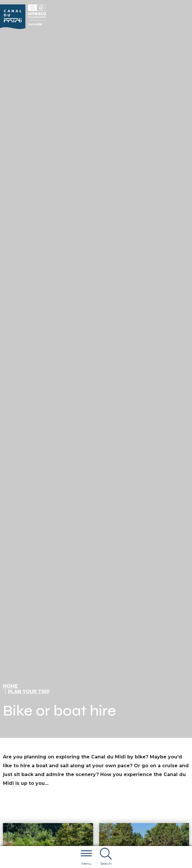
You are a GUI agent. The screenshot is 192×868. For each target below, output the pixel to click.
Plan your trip (29, 692)
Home (10, 686)
